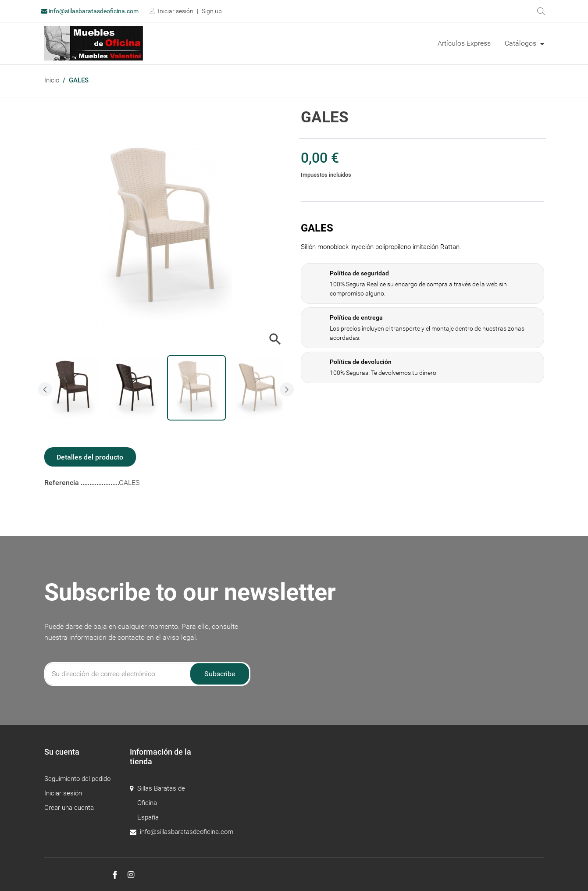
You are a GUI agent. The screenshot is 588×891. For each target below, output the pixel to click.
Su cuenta (62, 752)
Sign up (212, 11)
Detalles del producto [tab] (90, 457)
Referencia (62, 483)
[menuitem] (464, 43)
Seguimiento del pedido (77, 779)
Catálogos (521, 43)
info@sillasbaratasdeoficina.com (90, 11)
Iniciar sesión (175, 11)
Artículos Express (464, 43)
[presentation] (45, 389)
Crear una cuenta (69, 808)
